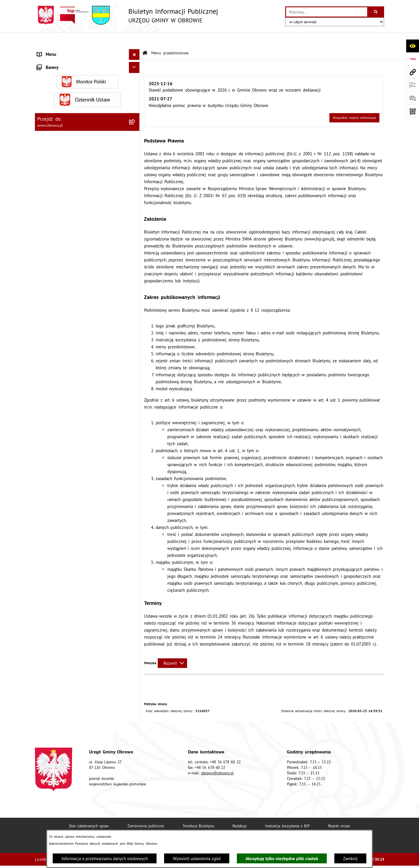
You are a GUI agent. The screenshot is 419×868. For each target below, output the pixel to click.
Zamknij (350, 859)
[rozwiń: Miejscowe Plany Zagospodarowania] (135, 286)
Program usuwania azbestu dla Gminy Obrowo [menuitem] (81, 497)
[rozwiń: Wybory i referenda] (135, 508)
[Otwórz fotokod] (412, 111)
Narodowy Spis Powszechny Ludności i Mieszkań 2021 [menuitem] (74, 533)
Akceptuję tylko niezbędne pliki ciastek (282, 859)
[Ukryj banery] (134, 571)
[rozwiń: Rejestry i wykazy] (135, 395)
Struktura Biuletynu (198, 811)
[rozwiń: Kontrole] (135, 558)
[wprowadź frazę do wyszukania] (327, 12)
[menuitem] (87, 66)
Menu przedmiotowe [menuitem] (57, 51)
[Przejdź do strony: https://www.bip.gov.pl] (412, 59)
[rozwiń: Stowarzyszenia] (135, 366)
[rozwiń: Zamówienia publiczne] (135, 183)
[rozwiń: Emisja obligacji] (135, 410)
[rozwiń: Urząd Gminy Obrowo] (135, 95)
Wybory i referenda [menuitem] (55, 508)
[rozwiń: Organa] (135, 80)
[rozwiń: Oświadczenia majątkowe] (135, 227)
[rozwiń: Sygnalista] (135, 547)
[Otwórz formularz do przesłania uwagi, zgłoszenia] (412, 98)
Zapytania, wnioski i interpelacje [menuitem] (68, 464)
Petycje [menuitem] (44, 453)
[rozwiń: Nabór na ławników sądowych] (135, 519)
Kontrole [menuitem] (45, 558)
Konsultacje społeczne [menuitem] (58, 486)
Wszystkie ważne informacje (354, 103)
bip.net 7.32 (374, 860)
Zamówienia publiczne (146, 811)
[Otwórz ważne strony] (412, 85)
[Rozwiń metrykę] (172, 649)
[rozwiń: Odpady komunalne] (135, 380)
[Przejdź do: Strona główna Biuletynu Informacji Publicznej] (145, 39)
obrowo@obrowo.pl (217, 758)
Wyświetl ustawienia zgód (197, 859)
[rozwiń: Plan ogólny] (135, 300)
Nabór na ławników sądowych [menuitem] (65, 519)
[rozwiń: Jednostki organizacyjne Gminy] (135, 153)
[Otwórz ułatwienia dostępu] (412, 46)
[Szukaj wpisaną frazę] (376, 12)
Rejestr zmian (339, 811)
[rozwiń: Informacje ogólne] (135, 65)
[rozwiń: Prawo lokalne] (135, 109)
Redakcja (239, 811)
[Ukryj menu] (134, 40)
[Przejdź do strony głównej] (126, 15)
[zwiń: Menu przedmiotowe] (135, 51)
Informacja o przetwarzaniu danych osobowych (105, 859)
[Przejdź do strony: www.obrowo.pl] (412, 72)
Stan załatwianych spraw (89, 811)
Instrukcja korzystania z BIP (287, 811)
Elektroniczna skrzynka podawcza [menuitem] (69, 475)
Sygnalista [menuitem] (47, 547)
